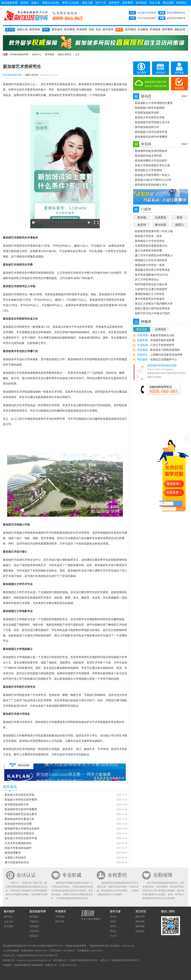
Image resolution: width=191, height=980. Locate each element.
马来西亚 (161, 217)
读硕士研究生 (65, 54)
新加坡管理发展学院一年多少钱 (154, 231)
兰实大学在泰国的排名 (18, 843)
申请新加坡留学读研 (147, 113)
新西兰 (180, 225)
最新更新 (140, 926)
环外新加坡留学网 (25, 15)
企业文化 (8, 921)
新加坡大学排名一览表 (148, 236)
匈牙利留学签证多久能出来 (151, 284)
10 (123, 778)
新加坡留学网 (9, 3)
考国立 (113, 931)
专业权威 (72, 875)
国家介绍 (22, 29)
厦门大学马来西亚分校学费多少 (154, 255)
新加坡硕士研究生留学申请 (151, 132)
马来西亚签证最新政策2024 (151, 246)
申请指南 (155, 29)
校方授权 (8, 926)
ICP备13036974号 (68, 965)
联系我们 (182, 3)
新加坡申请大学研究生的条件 (22, 829)
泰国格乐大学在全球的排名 (151, 260)
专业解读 (143, 29)
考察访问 (34, 921)
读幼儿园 (87, 3)
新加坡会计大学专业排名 (150, 241)
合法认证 (26, 875)
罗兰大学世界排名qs (147, 280)
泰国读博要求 (13, 853)
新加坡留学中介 (50, 946)
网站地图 (168, 3)
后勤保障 (163, 875)
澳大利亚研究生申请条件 (150, 299)
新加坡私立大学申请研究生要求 (154, 103)
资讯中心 (37, 54)
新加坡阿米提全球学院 (148, 156)
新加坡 (142, 217)
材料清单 (60, 921)
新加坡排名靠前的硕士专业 (151, 185)
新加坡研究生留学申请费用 (21, 809)
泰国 (179, 217)
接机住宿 (180, 29)
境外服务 (34, 926)
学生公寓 (155, 3)
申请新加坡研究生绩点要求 (21, 814)
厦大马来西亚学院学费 (148, 251)
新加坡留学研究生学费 (18, 824)
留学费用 (128, 3)
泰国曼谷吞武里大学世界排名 (152, 270)
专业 (98, 29)
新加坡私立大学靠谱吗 (148, 170)
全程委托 (117, 875)
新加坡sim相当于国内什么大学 (153, 180)
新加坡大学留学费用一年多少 (152, 175)
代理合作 (34, 931)
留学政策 (141, 3)
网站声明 (140, 917)
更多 (184, 96)
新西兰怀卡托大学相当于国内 (152, 313)
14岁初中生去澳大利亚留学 (151, 289)
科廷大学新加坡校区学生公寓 (152, 165)
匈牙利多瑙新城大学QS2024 (151, 275)
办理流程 (161, 329)
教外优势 (179, 88)
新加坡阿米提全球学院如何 (151, 151)
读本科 (24, 3)
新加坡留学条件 (101, 946)
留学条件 (114, 3)
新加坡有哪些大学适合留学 (151, 161)
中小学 (113, 936)
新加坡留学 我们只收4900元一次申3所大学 (156, 84)
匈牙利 (142, 225)
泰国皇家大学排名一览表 (150, 265)
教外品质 (142, 329)
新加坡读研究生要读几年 (19, 819)
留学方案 (115, 912)
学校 (91, 29)
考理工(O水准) (70, 3)
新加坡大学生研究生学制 (19, 795)
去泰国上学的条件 (15, 858)
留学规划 (130, 29)
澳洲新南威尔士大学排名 (150, 294)
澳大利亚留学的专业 (17, 862)
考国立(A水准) (50, 3)
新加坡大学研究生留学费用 (21, 800)
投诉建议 (140, 931)
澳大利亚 (161, 225)
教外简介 (8, 917)
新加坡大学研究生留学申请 (21, 838)
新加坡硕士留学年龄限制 (150, 108)
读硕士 (35, 3)
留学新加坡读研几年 (17, 805)
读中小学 (101, 3)
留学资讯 (108, 29)
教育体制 (35, 29)
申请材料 (82, 29)
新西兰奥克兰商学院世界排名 (152, 309)
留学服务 (179, 73)
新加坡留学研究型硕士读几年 (152, 122)
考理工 (113, 926)
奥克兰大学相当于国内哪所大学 (154, 304)
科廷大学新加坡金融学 (18, 848)
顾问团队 (34, 917)
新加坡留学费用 (78, 946)
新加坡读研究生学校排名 (19, 834)
